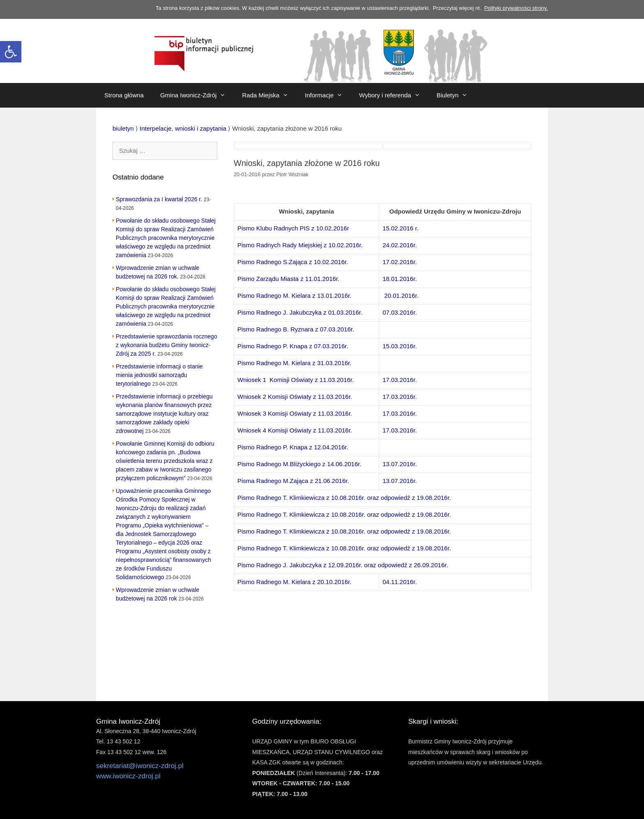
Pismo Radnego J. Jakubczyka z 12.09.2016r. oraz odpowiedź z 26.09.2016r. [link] (343, 565)
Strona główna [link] (124, 95)
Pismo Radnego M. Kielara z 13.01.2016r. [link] (294, 296)
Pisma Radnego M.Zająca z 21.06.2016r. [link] (293, 481)
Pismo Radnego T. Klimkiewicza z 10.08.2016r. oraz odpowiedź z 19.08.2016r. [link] (344, 498)
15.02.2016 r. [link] (400, 228)
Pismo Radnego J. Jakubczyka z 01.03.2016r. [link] (300, 312)
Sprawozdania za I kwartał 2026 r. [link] (159, 199)
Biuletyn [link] (456, 95)
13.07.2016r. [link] (399, 464)
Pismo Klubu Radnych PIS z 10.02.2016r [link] (293, 228)
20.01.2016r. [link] (401, 296)
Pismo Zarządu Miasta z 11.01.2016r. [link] (288, 279)
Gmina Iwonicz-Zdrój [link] (197, 95)
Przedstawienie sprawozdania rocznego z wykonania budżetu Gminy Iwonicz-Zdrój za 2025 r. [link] (167, 345)
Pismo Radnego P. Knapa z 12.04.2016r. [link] (293, 447)
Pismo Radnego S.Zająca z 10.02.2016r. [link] (293, 262)
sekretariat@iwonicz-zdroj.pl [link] (140, 766)
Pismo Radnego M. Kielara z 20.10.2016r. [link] (294, 582)
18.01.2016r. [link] (399, 279)
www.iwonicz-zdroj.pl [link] (128, 776)
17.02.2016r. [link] (399, 262)
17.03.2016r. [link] (399, 380)
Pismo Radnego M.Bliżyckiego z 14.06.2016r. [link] (299, 464)
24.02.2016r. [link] (399, 245)
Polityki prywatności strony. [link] (516, 8)
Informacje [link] (328, 95)
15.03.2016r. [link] (399, 346)
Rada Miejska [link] (269, 95)
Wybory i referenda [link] (394, 95)
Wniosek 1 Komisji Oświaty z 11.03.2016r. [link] (296, 380)
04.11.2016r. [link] (399, 582)
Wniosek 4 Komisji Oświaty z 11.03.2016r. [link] (295, 430)
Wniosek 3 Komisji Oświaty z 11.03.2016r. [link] (295, 413)
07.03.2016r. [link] (399, 312)
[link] (11, 52)
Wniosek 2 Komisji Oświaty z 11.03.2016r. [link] (295, 397)
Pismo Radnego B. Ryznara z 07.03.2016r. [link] (296, 329)
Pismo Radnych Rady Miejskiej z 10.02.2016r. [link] (300, 245)
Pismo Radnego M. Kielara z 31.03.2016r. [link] (294, 363)
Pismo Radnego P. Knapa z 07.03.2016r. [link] (293, 346)
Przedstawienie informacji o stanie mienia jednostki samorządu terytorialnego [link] (159, 375)
